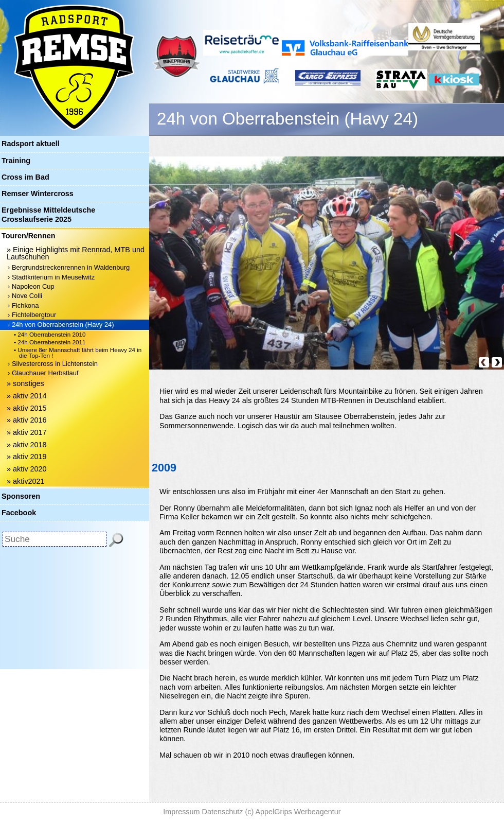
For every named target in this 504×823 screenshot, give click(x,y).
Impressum (181, 812)
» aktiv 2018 (27, 445)
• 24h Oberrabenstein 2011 (50, 342)
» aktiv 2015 (27, 408)
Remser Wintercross (38, 194)
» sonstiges (25, 383)
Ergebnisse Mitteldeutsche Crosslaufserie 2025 (48, 214)
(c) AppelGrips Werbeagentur (293, 812)
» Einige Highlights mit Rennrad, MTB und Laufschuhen (76, 253)
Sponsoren (21, 496)
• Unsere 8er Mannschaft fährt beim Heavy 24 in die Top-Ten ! (78, 353)
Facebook (19, 513)
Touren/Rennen (28, 236)
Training (16, 161)
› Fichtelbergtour (32, 315)
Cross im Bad (25, 177)
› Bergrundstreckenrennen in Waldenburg (69, 267)
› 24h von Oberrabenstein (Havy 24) (61, 325)
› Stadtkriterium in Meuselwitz (51, 277)
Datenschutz (223, 812)
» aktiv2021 (26, 481)
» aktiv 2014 (27, 396)
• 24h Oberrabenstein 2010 (50, 334)
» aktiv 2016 (27, 420)
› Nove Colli (25, 296)
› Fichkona (23, 305)
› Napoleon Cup (31, 286)
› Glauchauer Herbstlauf (43, 373)
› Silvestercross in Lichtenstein (53, 364)
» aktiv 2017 (27, 432)
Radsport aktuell (31, 144)
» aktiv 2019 (27, 457)
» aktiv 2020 (27, 469)
